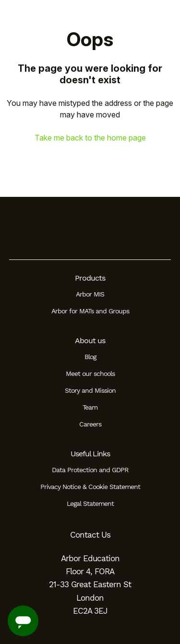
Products (90, 278)
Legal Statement (90, 503)
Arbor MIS (90, 294)
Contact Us (90, 535)
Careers (90, 424)
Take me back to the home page (90, 138)
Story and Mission (90, 390)
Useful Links (90, 454)
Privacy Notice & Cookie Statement (90, 487)
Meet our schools (90, 374)
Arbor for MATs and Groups (90, 311)
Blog (90, 357)
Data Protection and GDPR (90, 470)
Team (90, 407)
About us (90, 341)
